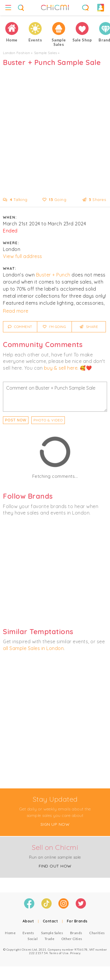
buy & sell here (61, 368)
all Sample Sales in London (33, 648)
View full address (23, 256)
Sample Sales (46, 53)
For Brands (77, 921)
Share (89, 327)
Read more (16, 311)
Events (28, 933)
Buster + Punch (53, 275)
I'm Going (55, 327)
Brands (76, 933)
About (28, 921)
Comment (20, 327)
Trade (50, 939)
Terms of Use (59, 953)
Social (33, 939)
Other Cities (72, 939)
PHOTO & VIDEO (48, 420)
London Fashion (16, 53)
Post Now (16, 420)
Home (10, 933)
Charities (97, 933)
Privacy (75, 953)
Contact (50, 921)
